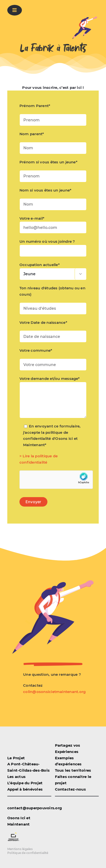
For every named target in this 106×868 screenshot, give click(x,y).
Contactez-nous (70, 789)
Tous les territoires (73, 770)
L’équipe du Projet (25, 783)
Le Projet (16, 758)
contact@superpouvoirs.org (35, 808)
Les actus (16, 777)
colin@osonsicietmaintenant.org (54, 692)
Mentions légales (20, 849)
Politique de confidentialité (28, 853)
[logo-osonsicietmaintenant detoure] (13, 833)
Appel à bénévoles (25, 789)
